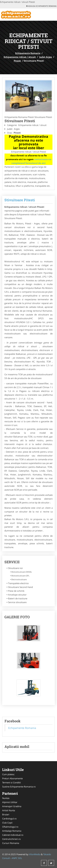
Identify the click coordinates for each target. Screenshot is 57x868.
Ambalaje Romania (12, 831)
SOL (20, 858)
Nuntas (6, 798)
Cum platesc (8, 774)
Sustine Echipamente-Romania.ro (19, 787)
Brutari (6, 814)
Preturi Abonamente (12, 778)
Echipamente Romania (28, 53)
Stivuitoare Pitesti (20, 200)
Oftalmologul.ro (10, 827)
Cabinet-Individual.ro (13, 835)
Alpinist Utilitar (10, 802)
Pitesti (17, 61)
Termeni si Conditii (12, 782)
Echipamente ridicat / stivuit (20, 57)
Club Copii (7, 823)
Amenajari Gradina (12, 806)
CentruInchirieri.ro (11, 839)
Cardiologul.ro (9, 819)
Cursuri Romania (11, 843)
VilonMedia (35, 854)
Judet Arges (46, 57)
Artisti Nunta (9, 810)
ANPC (15, 858)
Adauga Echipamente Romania (41, 6)
